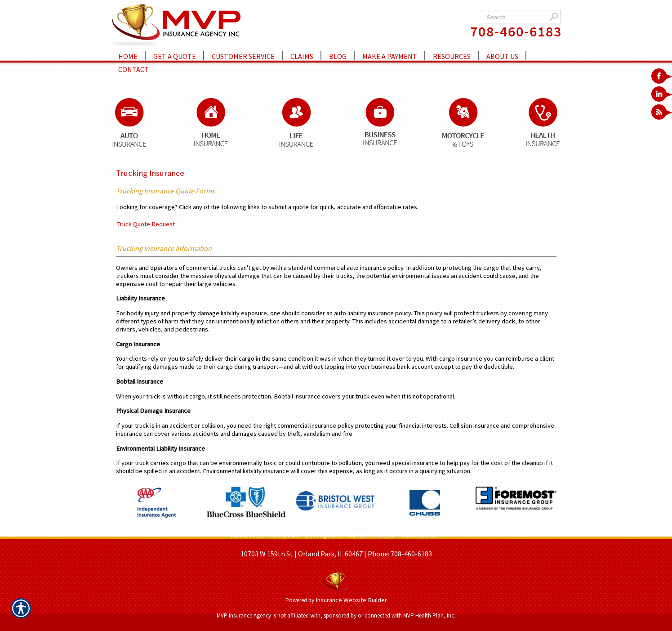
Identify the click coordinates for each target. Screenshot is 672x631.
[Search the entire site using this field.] (515, 17)
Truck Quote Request (146, 224)
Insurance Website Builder (351, 600)
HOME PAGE (247, 535)
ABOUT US (285, 535)
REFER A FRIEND (372, 535)
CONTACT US (419, 535)
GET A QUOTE (324, 535)
